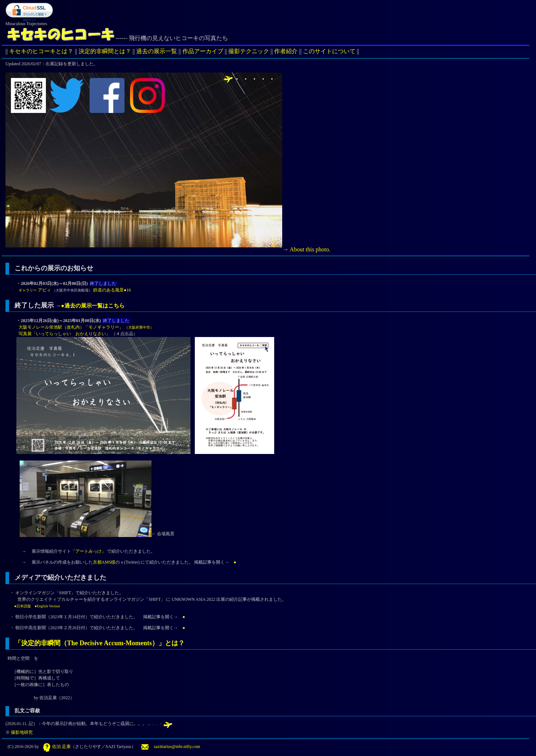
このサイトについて (329, 51)
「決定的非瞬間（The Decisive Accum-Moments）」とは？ (100, 643)
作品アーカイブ (203, 51)
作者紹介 (286, 51)
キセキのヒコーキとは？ (41, 51)
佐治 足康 (56, 747)
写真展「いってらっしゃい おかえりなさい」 (64, 334)
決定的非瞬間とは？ (105, 51)
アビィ (34, 290)
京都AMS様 (104, 562)
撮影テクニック (249, 51)
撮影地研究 (21, 732)
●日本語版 (23, 606)
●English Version (47, 606)
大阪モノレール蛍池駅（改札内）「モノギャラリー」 (85, 327)
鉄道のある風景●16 (112, 290)
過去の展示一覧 (157, 51)
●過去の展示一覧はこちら (93, 306)
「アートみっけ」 (88, 551)
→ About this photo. (173, 249)
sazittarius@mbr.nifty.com (171, 747)
